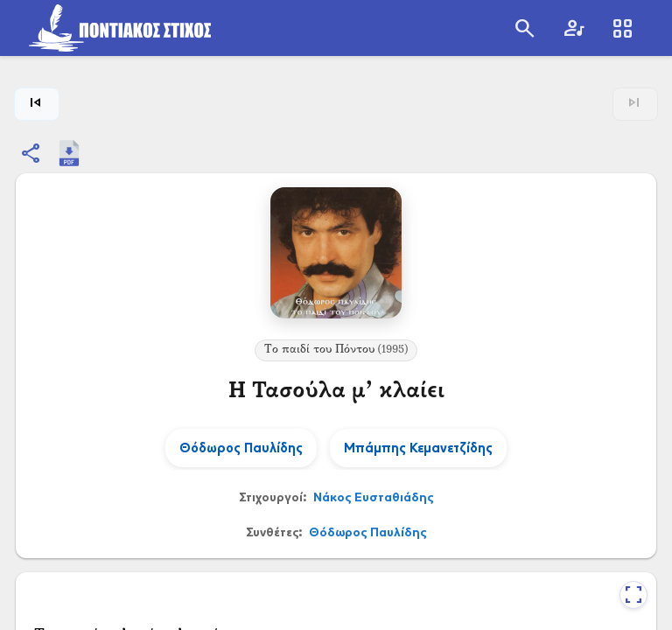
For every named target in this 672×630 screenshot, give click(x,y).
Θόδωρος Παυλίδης (367, 532)
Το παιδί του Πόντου (336, 350)
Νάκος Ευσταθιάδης (373, 497)
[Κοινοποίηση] (31, 153)
